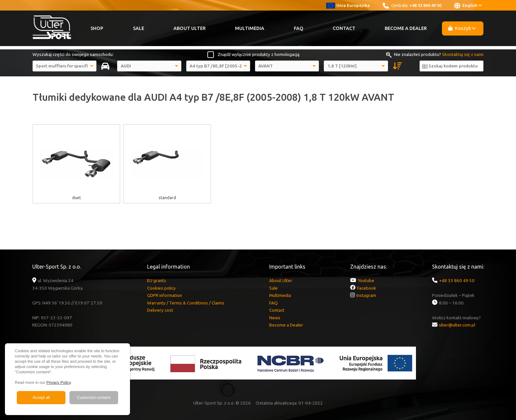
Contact (344, 28)
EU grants (157, 280)
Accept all (41, 398)
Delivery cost (160, 310)
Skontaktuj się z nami (463, 54)
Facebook (367, 288)
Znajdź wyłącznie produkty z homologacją (258, 54)
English (468, 6)
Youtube (366, 280)
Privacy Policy (59, 382)
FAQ (299, 28)
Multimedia (250, 28)
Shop (97, 28)
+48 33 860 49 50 (425, 5)
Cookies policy (161, 288)
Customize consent (94, 398)
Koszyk (462, 28)
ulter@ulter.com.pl (457, 325)
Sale (139, 28)
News (275, 318)
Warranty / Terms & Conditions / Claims (186, 303)
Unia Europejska (348, 5)
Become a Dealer (406, 28)
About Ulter (190, 28)
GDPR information (165, 295)
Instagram (366, 295)
